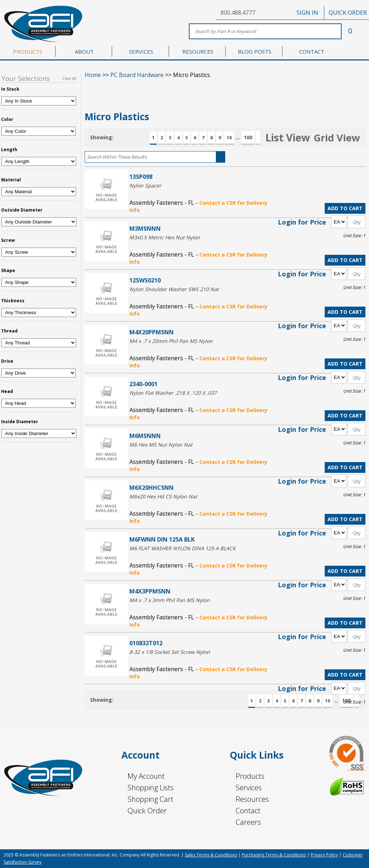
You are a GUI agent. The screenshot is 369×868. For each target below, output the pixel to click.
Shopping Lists (151, 788)
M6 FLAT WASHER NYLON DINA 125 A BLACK (183, 548)
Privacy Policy (324, 855)
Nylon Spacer (145, 186)
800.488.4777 (238, 13)
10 (229, 137)
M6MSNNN (145, 436)
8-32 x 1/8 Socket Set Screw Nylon (170, 652)
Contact (248, 811)
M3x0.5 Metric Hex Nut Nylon (165, 237)
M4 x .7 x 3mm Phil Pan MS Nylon (170, 600)
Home (93, 75)
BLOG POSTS (255, 51)
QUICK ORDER (348, 13)
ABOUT (84, 51)
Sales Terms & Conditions (211, 855)
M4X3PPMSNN (150, 591)
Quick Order (147, 811)
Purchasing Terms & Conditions (274, 855)
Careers (248, 822)
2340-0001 (143, 384)
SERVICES (141, 51)
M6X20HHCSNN (152, 487)
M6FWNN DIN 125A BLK (162, 539)
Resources (252, 799)
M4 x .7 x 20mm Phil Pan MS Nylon (171, 341)
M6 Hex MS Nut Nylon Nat (161, 445)
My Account (146, 776)
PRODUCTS (28, 51)
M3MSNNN (145, 228)
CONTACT (312, 51)
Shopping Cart (150, 799)
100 (248, 137)
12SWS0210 (145, 280)
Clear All (69, 78)
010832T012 (146, 643)
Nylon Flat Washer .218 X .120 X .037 (173, 393)
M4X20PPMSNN (152, 332)
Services (249, 788)
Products (250, 776)
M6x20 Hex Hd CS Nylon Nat (163, 496)
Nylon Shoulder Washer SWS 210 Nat (174, 289)
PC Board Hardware (137, 75)
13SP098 (141, 177)
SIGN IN (307, 13)
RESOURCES (198, 51)
